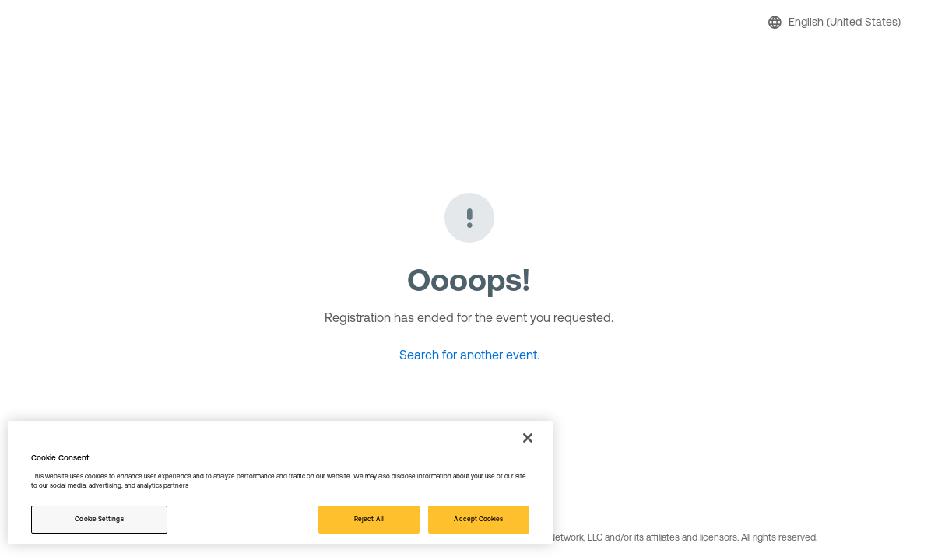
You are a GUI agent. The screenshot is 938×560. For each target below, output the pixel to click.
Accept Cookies (478, 519)
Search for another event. (469, 355)
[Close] (528, 438)
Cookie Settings (99, 519)
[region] (280, 483)
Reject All (369, 519)
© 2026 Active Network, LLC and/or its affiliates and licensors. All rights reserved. (652, 537)
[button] (837, 22)
